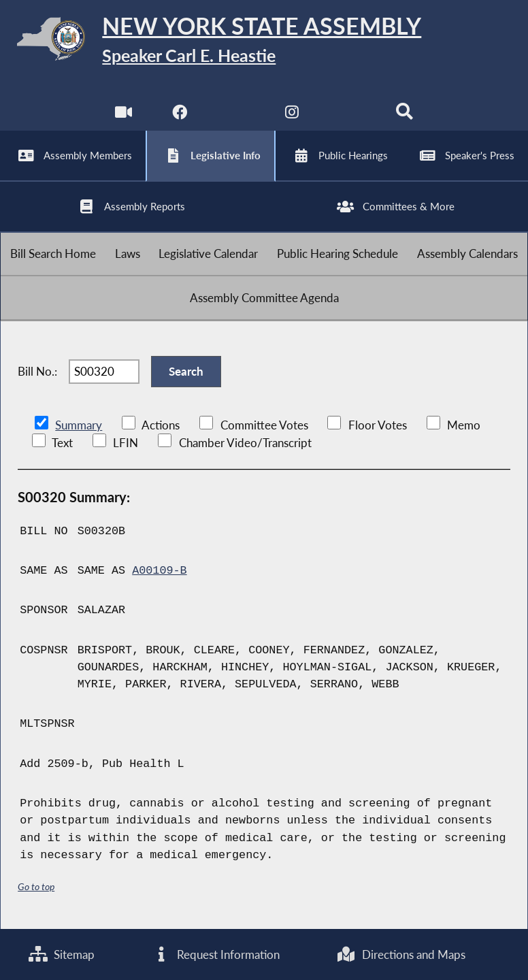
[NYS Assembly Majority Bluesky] (349, 115)
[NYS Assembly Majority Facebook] (179, 115)
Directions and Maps (401, 954)
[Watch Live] (123, 115)
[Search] (405, 115)
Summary (79, 425)
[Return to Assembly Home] (264, 42)
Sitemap (62, 954)
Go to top (36, 886)
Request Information (216, 954)
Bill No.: (37, 371)
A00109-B (159, 571)
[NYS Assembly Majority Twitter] (236, 115)
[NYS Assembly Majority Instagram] (292, 115)
